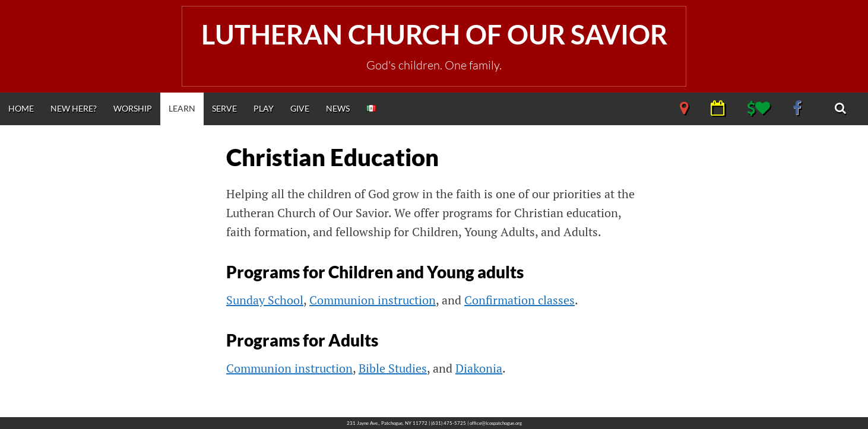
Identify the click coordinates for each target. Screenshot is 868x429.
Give (300, 108)
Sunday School (265, 300)
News (338, 108)
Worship (133, 108)
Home (21, 108)
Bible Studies (393, 368)
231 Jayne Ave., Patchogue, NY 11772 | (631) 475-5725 (406, 423)
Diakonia (479, 368)
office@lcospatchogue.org (496, 423)
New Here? (74, 108)
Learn (182, 108)
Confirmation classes (519, 300)
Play (264, 108)
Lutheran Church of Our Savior (434, 34)
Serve (224, 108)
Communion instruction (373, 300)
